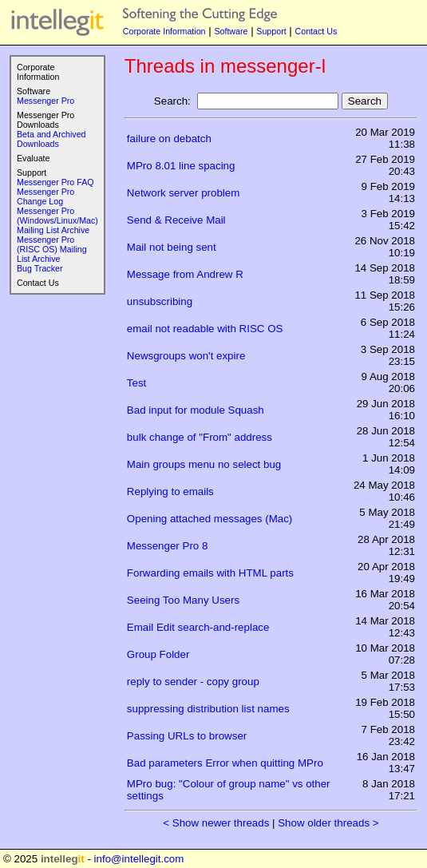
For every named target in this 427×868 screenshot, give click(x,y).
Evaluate (33, 158)
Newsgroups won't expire (186, 356)
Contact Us (316, 31)
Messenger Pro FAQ (55, 182)
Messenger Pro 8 (168, 546)
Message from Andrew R (185, 274)
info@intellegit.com (139, 859)
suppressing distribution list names (208, 709)
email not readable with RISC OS (205, 329)
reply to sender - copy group (193, 682)
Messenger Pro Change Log (45, 196)
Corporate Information (164, 31)
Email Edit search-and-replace (198, 627)
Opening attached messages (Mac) (210, 519)
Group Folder (158, 654)
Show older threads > (328, 823)
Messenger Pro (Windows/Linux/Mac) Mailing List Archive (57, 220)
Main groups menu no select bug (204, 464)
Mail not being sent (172, 247)
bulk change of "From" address (200, 437)
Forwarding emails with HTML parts (210, 573)
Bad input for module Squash (196, 410)
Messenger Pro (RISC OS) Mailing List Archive (52, 249)
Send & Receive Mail (176, 220)
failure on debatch (169, 139)
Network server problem (183, 193)
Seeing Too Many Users (183, 600)
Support (271, 31)
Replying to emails (170, 491)
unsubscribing (160, 301)
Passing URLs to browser (187, 736)
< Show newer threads (216, 823)
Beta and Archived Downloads (51, 139)
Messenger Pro (45, 101)
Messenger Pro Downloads (45, 120)
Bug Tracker (40, 268)
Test (136, 383)
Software (231, 31)
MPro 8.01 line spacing (181, 166)
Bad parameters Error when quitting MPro (225, 763)
